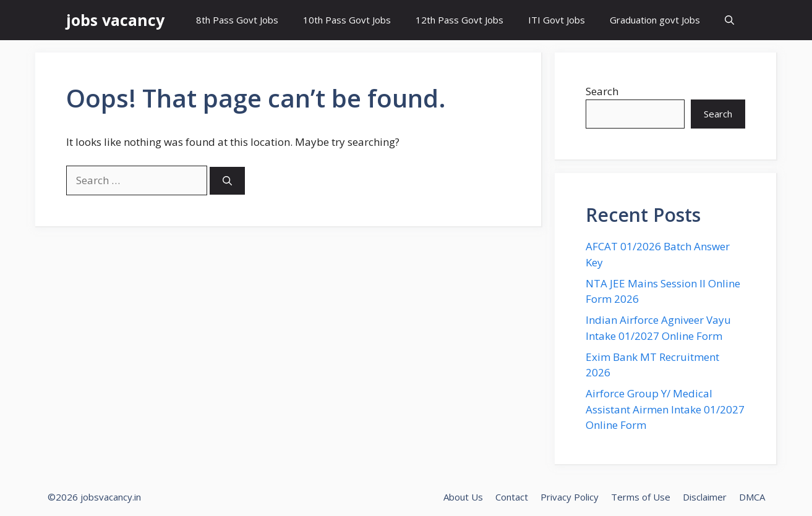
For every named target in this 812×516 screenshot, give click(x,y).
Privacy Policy (570, 497)
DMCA (752, 497)
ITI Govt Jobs (557, 20)
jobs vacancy (115, 20)
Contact (512, 497)
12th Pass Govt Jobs (459, 20)
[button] (729, 20)
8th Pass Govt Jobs (237, 20)
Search (602, 91)
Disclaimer (705, 497)
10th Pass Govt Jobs (347, 20)
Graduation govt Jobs (655, 20)
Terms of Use (641, 497)
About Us (463, 497)
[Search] (227, 181)
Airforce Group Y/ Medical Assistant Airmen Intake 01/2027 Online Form (665, 409)
